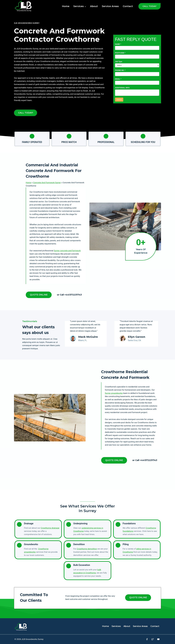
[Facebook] (147, 639)
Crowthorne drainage (50, 528)
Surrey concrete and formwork (67, 251)
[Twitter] (153, 639)
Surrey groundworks (114, 393)
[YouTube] (158, 639)
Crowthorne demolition (87, 549)
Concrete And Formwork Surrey (47, 183)
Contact (128, 6)
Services (116, 626)
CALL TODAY (149, 6)
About (94, 6)
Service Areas (110, 6)
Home (66, 6)
